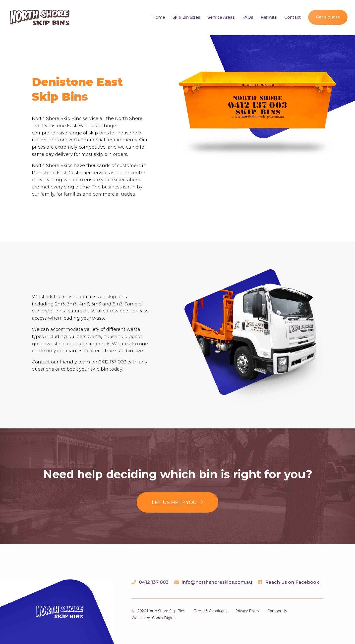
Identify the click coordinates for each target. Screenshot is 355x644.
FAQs (248, 17)
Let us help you (177, 502)
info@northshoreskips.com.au (217, 582)
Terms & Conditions (210, 611)
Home (159, 17)
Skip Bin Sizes (186, 17)
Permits (269, 17)
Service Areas (221, 17)
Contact (293, 17)
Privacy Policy (247, 611)
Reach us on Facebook (292, 582)
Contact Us (277, 611)
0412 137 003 (154, 582)
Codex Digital (164, 618)
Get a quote (328, 17)
